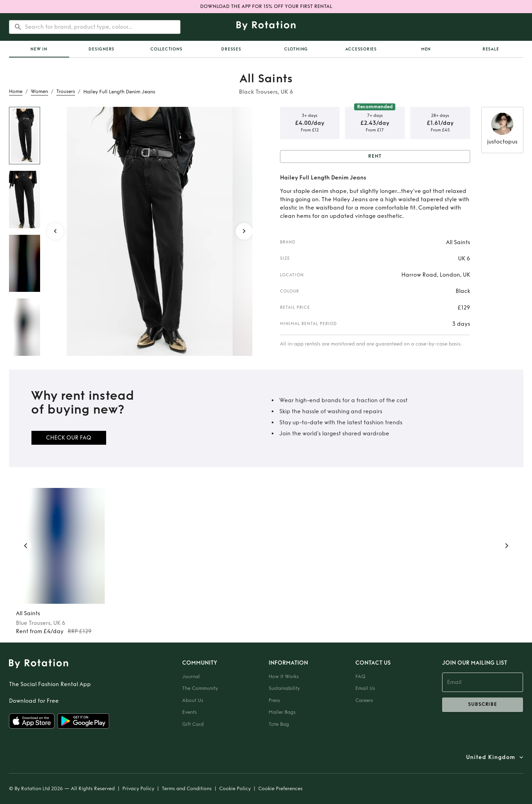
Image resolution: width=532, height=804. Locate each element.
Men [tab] (426, 49)
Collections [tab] (166, 49)
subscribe (483, 705)
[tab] (39, 49)
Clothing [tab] (296, 49)
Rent (375, 156)
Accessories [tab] (361, 49)
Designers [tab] (101, 49)
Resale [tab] (491, 49)
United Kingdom (491, 757)
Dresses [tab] (231, 49)
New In (39, 49)
